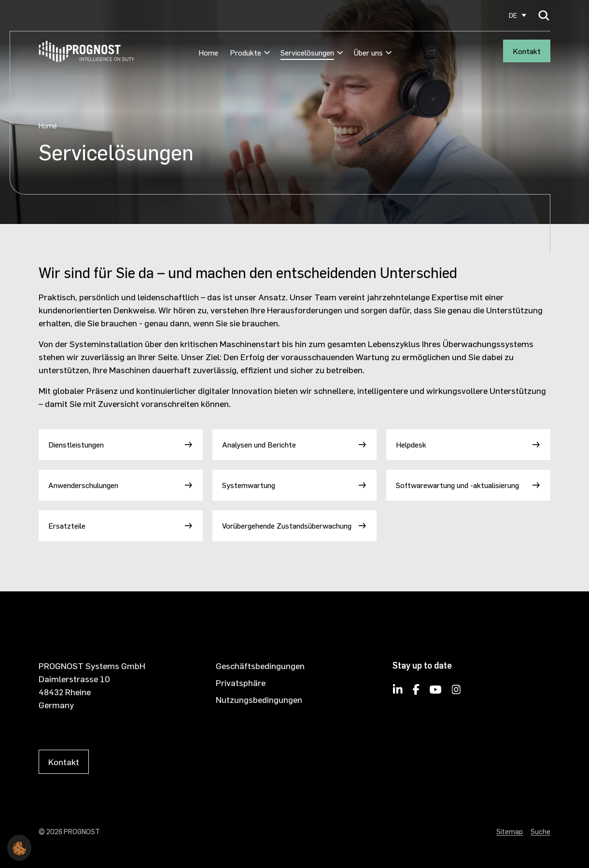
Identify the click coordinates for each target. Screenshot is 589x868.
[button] (19, 846)
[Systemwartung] (294, 485)
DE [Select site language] (513, 15)
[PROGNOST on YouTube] (435, 692)
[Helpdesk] (468, 445)
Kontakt (527, 51)
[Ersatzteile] (121, 526)
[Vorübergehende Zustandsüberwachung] (294, 526)
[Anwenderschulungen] (121, 485)
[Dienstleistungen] (121, 445)
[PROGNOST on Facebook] (416, 692)
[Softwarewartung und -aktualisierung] (468, 485)
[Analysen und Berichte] (294, 445)
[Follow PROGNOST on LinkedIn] (398, 692)
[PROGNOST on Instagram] (456, 692)
